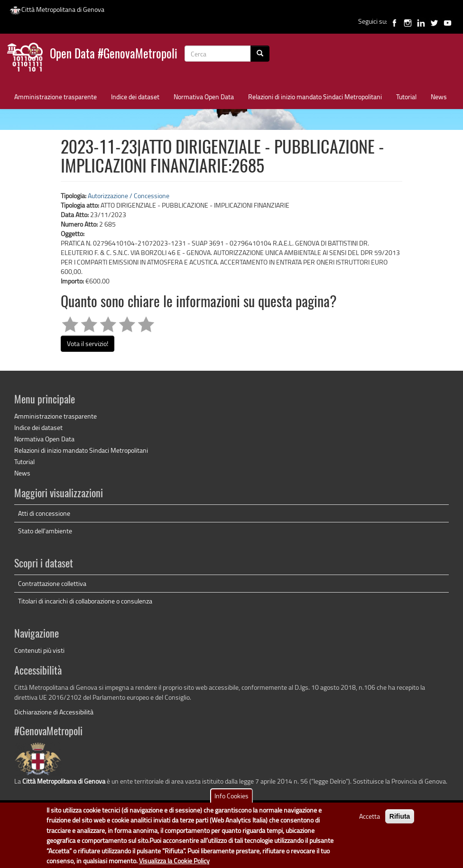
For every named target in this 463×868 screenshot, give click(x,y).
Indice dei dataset (135, 96)
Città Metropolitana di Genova (57, 9)
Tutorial (406, 96)
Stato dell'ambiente (45, 531)
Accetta (370, 821)
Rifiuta (400, 821)
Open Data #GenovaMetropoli (114, 55)
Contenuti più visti (39, 650)
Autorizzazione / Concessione (129, 196)
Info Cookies (231, 800)
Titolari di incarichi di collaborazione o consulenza (85, 601)
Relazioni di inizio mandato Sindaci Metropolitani (315, 96)
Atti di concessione (44, 513)
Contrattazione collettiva (52, 583)
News (439, 96)
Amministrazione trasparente (56, 96)
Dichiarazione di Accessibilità (54, 712)
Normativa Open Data (204, 96)
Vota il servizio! (88, 343)
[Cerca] (260, 54)
